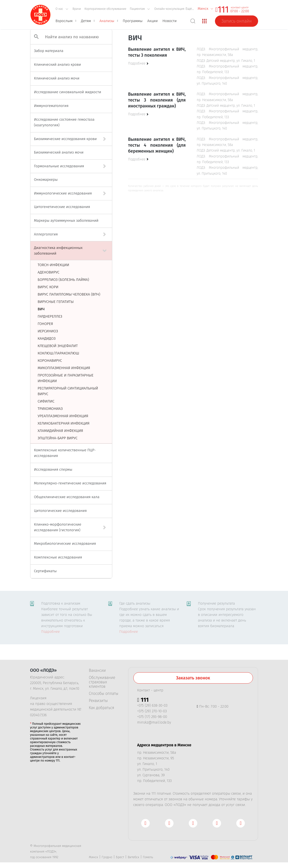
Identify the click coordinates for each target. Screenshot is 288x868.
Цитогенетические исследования (62, 207)
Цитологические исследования (60, 511)
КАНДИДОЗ (47, 338)
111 (223, 10)
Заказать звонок (193, 678)
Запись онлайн (236, 21)
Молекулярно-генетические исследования (70, 483)
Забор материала (49, 51)
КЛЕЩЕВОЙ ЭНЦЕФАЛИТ (58, 346)
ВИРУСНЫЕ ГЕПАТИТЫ (56, 302)
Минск (94, 857)
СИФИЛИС (46, 401)
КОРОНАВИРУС (50, 361)
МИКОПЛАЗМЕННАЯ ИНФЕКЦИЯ (64, 368)
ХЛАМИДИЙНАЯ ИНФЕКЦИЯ (61, 431)
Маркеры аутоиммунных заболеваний (66, 220)
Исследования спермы (53, 469)
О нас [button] (62, 9)
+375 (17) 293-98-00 (152, 717)
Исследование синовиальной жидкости (68, 92)
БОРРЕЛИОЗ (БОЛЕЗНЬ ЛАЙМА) (63, 280)
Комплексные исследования (58, 557)
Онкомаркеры (46, 180)
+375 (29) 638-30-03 (152, 705)
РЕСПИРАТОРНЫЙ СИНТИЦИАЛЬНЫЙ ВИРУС (68, 391)
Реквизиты (98, 701)
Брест (120, 857)
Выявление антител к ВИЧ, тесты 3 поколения (157, 52)
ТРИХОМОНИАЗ (50, 409)
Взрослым (64, 21)
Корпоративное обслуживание (106, 9)
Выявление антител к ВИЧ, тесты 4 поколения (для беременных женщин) (157, 145)
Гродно (107, 857)
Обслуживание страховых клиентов (102, 682)
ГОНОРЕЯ (45, 324)
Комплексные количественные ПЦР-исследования (65, 453)
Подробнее (50, 632)
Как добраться (102, 708)
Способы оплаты (104, 694)
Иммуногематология (51, 106)
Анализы (107, 21)
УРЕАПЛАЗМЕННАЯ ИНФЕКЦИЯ (63, 416)
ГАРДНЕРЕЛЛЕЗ (50, 316)
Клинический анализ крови (58, 65)
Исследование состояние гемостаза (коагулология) (64, 122)
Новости (170, 21)
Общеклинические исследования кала (67, 497)
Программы (133, 21)
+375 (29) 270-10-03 (152, 711)
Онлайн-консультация (169, 9)
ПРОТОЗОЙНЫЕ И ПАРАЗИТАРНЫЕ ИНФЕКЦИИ (66, 378)
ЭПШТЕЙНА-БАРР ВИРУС (58, 438)
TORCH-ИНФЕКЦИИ (54, 265)
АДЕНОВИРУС (49, 272)
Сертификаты (45, 571)
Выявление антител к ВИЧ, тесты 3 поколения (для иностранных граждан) (157, 100)
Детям (86, 21)
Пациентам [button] (140, 9)
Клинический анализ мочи (57, 78)
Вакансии (97, 671)
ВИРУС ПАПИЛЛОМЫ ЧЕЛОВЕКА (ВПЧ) (69, 294)
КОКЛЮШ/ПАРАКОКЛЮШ (59, 353)
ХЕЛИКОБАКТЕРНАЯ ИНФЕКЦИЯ (64, 423)
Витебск (133, 857)
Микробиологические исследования (65, 544)
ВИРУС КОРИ (48, 287)
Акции (152, 21)
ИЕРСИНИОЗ (48, 331)
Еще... (190, 9)
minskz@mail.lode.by (154, 722)
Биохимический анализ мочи (59, 152)
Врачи (77, 9)
